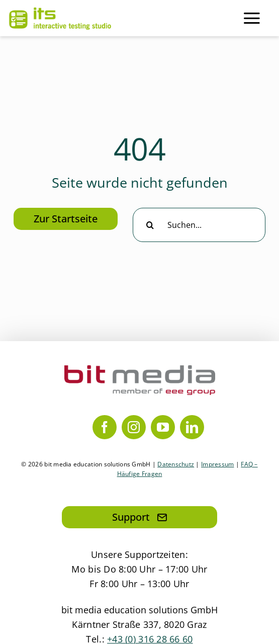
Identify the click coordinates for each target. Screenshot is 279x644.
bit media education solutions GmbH (139, 610)
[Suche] (150, 225)
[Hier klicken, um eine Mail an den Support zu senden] (139, 517)
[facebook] (105, 427)
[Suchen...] (199, 225)
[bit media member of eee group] (140, 370)
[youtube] (163, 427)
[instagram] (134, 427)
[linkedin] (192, 427)
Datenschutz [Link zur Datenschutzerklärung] (176, 464)
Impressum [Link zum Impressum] (217, 464)
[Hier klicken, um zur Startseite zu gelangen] (66, 219)
